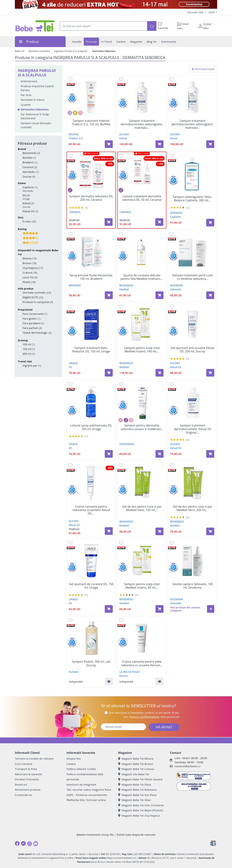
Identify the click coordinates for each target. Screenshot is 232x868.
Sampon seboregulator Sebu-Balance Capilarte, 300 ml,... (192, 199)
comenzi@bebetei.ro (187, 766)
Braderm (30, 162)
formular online (96, 800)
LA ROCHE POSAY (130, 672)
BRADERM (75, 285)
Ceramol (29, 167)
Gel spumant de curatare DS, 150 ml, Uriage (91, 586)
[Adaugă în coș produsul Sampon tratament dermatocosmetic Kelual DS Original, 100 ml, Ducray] (210, 454)
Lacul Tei (30, 277)
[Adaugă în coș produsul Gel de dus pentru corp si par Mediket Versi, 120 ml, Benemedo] (159, 531)
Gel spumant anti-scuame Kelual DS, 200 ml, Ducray (193, 350)
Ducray (29, 176)
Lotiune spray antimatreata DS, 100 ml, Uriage (91, 427)
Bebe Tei (20, 51)
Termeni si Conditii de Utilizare (34, 759)
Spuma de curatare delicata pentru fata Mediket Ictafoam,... (142, 277)
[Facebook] (17, 843)
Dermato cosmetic (36, 292)
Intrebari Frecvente (27, 779)
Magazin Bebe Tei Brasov (136, 764)
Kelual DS (176, 367)
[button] (211, 609)
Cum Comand (24, 764)
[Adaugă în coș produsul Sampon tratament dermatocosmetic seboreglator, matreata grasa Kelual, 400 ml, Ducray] (210, 144)
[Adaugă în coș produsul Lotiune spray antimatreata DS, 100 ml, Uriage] (109, 454)
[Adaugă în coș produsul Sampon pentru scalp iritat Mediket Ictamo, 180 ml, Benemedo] (159, 373)
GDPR (212, 12)
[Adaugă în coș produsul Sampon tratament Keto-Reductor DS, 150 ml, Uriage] (109, 373)
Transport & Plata (26, 769)
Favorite (163, 26)
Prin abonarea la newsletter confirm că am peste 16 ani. (144, 713)
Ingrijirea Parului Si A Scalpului (71, 51)
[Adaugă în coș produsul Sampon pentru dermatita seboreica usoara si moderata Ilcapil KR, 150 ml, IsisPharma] (159, 454)
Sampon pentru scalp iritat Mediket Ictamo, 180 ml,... (142, 350)
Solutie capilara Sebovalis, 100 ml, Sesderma (192, 586)
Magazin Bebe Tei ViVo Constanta (141, 805)
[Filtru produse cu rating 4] (20, 238)
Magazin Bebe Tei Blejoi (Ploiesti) (141, 810)
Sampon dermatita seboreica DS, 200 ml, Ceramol (91, 198)
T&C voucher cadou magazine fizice (89, 790)
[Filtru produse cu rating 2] (20, 243)
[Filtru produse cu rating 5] (20, 233)
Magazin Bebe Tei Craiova (136, 769)
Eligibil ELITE (33, 297)
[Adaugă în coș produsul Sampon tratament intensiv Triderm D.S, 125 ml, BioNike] (109, 144)
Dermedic (30, 172)
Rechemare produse (28, 790)
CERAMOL (75, 212)
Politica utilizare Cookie (81, 769)
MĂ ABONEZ (164, 727)
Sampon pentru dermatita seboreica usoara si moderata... (142, 427)
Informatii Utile (195, 12)
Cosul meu (183, 25)
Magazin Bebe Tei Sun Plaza (137, 795)
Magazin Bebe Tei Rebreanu (137, 790)
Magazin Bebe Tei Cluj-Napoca (139, 816)
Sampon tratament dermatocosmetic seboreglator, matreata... (142, 124)
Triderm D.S (76, 138)
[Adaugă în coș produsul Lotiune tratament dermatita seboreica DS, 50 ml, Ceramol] (159, 222)
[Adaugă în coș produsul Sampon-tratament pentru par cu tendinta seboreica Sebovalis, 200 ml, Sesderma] (210, 295)
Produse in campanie (38, 302)
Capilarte (30, 189)
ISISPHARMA (127, 444)
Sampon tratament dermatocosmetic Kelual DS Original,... (193, 429)
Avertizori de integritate (81, 784)
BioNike (29, 158)
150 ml (28, 349)
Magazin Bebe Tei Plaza (135, 784)
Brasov (29, 263)
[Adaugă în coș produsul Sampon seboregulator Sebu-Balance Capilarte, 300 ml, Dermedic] (210, 223)
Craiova (30, 273)
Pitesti (29, 282)
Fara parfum (32, 328)
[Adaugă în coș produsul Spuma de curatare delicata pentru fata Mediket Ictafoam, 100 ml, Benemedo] (159, 295)
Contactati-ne (23, 795)
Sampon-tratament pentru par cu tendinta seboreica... (192, 277)
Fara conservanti (35, 314)
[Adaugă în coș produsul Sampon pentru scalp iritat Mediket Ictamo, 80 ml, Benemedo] (159, 609)
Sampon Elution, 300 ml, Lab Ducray (91, 663)
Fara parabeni (33, 323)
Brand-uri (21, 784)
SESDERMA (177, 285)
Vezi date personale (151, 717)
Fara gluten (31, 318)
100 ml (28, 344)
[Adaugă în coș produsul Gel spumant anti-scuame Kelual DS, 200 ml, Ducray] (210, 373)
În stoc (29, 221)
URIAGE (73, 363)
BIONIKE (74, 134)
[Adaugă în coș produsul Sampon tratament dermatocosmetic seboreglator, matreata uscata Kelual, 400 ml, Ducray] (159, 144)
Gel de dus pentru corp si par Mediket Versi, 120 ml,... (142, 508)
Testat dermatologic (37, 333)
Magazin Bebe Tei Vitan (135, 800)
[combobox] (103, 26)
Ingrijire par (31, 365)
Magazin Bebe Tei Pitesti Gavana (140, 779)
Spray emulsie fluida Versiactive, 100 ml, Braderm (91, 277)
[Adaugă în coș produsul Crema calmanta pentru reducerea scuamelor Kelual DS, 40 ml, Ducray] (109, 531)
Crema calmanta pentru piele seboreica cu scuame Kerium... (142, 663)
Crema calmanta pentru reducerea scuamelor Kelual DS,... (91, 510)
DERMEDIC (177, 213)
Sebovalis (176, 289)
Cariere (71, 764)
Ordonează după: (203, 69)
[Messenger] (23, 843)
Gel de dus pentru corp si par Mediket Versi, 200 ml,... (193, 508)
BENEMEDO (126, 285)
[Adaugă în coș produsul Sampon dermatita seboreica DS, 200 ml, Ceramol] (109, 222)
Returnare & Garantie (28, 774)
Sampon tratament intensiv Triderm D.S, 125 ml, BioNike (91, 123)
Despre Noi (74, 759)
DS (26, 197)
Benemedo (31, 153)
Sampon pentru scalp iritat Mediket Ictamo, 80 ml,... (142, 586)
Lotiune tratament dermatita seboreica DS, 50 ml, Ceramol (142, 198)
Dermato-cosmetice (39, 51)
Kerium (124, 676)
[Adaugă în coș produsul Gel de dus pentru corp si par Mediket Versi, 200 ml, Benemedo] (210, 531)
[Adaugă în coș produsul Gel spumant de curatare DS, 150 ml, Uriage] (109, 609)
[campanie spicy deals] (116, 4)
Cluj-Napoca (33, 268)
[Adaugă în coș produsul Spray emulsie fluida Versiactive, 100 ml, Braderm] (109, 295)
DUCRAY (124, 134)
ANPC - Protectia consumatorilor (87, 795)
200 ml (28, 354)
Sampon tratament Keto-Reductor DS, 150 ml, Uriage (91, 350)
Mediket (124, 289)
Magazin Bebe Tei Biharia (136, 759)
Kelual (28, 205)
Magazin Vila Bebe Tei (134, 774)
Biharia (29, 258)
